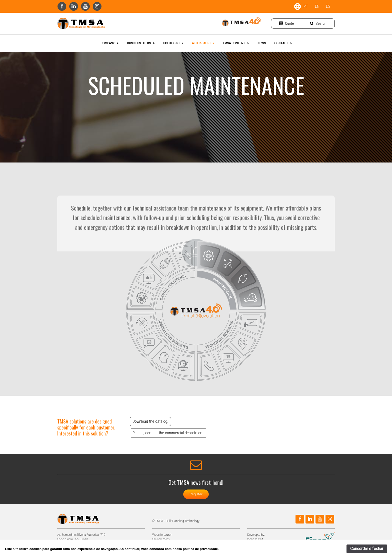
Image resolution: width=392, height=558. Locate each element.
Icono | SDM (255, 539)
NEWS (262, 43)
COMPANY (109, 43)
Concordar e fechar (367, 549)
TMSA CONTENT (236, 43)
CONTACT (283, 43)
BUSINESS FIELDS (141, 43)
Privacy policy (161, 539)
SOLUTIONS (173, 43)
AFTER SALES (203, 43)
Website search (162, 535)
